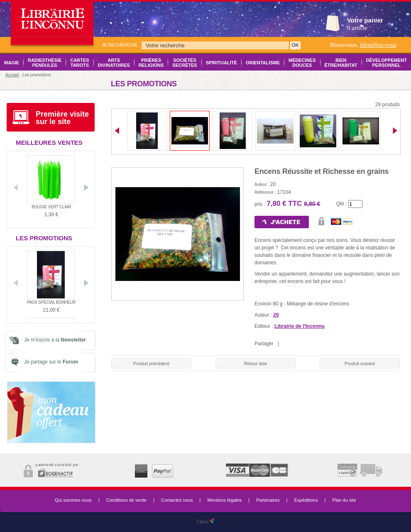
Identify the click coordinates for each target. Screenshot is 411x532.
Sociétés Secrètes (185, 63)
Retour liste (256, 364)
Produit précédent (151, 364)
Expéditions (306, 500)
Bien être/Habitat (341, 63)
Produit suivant (360, 364)
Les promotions (44, 238)
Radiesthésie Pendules (45, 63)
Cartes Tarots (80, 63)
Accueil (12, 75)
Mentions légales (225, 500)
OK (295, 45)
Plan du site (344, 500)
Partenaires (268, 500)
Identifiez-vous (378, 45)
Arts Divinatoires (114, 63)
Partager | (268, 344)
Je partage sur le (51, 362)
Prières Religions (151, 63)
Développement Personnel (387, 63)
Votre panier (365, 20)
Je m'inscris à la (55, 340)
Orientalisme (263, 63)
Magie (12, 63)
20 (276, 315)
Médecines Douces (302, 63)
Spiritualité (221, 63)
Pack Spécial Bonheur (51, 302)
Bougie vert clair (51, 207)
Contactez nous (177, 500)
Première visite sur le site (62, 118)
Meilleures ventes (49, 143)
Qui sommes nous (73, 500)
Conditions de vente (126, 500)
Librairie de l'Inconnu (300, 326)
